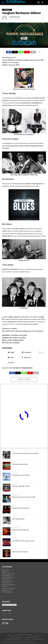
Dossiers (5, 579)
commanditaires (7, 577)
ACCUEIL (9, 635)
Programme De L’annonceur (23, 635)
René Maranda (15, 17)
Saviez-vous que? (8, 588)
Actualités (5, 570)
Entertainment (7, 581)
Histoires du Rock (8, 585)
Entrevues (5, 583)
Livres (4, 586)
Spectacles (5, 590)
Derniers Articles (38, 639)
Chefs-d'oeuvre (7, 574)
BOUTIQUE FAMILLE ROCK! (33, 637)
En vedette (18, 368)
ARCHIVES (27, 639)
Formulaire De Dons (17, 637)
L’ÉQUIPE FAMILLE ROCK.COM (14, 639)
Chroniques (6, 575)
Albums (4, 572)
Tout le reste (6, 592)
